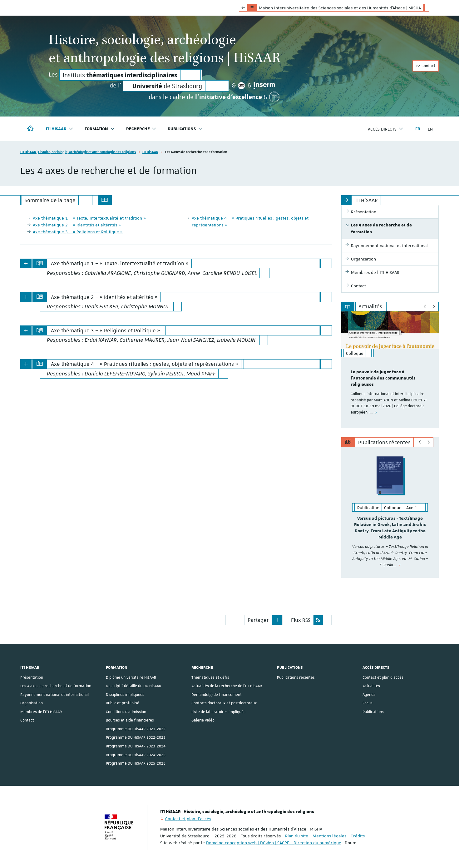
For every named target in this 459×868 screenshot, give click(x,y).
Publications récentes (296, 677)
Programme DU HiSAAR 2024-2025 (136, 754)
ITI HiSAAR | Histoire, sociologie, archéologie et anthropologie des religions (78, 152)
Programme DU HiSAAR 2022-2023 (136, 737)
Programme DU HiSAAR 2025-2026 (136, 763)
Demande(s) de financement (217, 694)
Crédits (358, 836)
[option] (390, 370)
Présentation (32, 677)
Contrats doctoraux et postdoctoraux (224, 703)
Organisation (32, 703)
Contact (426, 66)
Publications (373, 712)
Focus (368, 703)
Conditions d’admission (126, 712)
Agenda (369, 694)
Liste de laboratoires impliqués (218, 712)
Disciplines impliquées (125, 694)
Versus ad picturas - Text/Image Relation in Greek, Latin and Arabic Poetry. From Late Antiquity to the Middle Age (390, 528)
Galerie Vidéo (203, 720)
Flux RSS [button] (301, 620)
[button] (277, 620)
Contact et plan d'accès (383, 677)
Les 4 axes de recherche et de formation (56, 686)
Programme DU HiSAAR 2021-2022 (136, 729)
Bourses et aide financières (130, 720)
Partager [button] (258, 620)
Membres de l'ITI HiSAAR (41, 712)
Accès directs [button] (386, 129)
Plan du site (297, 836)
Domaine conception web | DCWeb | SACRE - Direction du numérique (274, 842)
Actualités (371, 686)
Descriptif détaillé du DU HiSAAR (133, 686)
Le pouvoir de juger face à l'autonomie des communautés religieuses (383, 378)
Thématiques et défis (210, 677)
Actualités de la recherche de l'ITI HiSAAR (227, 686)
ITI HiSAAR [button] (60, 129)
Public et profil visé (123, 703)
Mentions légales (329, 836)
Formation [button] (100, 129)
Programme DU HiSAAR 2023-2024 (136, 746)
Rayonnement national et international (54, 694)
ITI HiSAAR (150, 152)
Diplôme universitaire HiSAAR (131, 677)
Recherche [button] (141, 129)
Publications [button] (185, 129)
